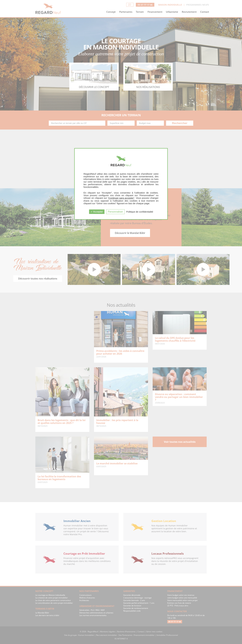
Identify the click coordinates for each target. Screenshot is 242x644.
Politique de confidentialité (140, 212)
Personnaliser (115, 212)
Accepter (97, 212)
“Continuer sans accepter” (121, 198)
